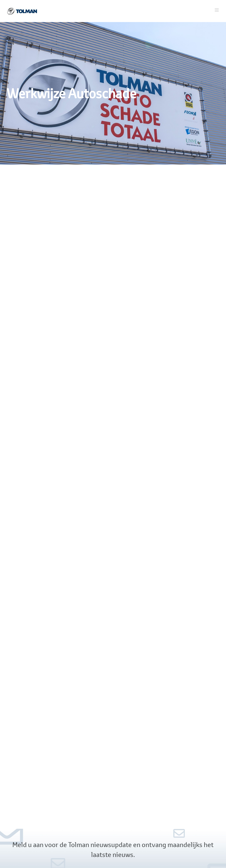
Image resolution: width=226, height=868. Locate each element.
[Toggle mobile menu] (217, 10)
